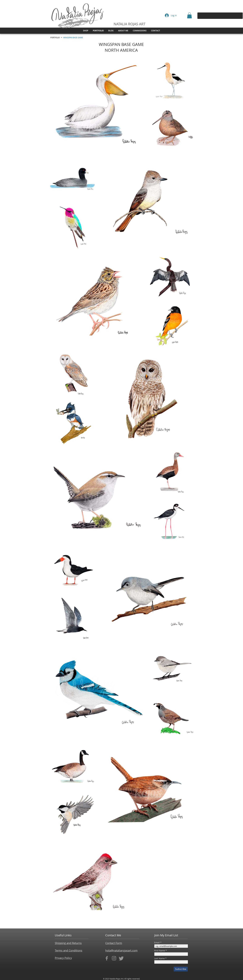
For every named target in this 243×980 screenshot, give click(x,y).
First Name (160, 951)
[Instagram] (114, 958)
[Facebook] (107, 958)
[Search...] (219, 16)
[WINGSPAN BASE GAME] (73, 37)
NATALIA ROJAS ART (130, 24)
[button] (189, 15)
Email (157, 943)
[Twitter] (121, 958)
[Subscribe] (181, 969)
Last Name (159, 958)
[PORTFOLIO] (55, 37)
